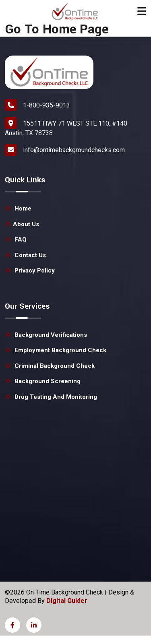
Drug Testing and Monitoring (51, 397)
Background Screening (43, 381)
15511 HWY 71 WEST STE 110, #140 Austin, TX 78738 (66, 127)
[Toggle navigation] (142, 11)
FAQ (16, 239)
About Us (22, 224)
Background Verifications (46, 335)
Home (18, 208)
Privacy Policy (30, 270)
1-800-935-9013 (37, 105)
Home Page (75, 30)
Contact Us (25, 255)
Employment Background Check (56, 350)
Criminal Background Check (50, 366)
